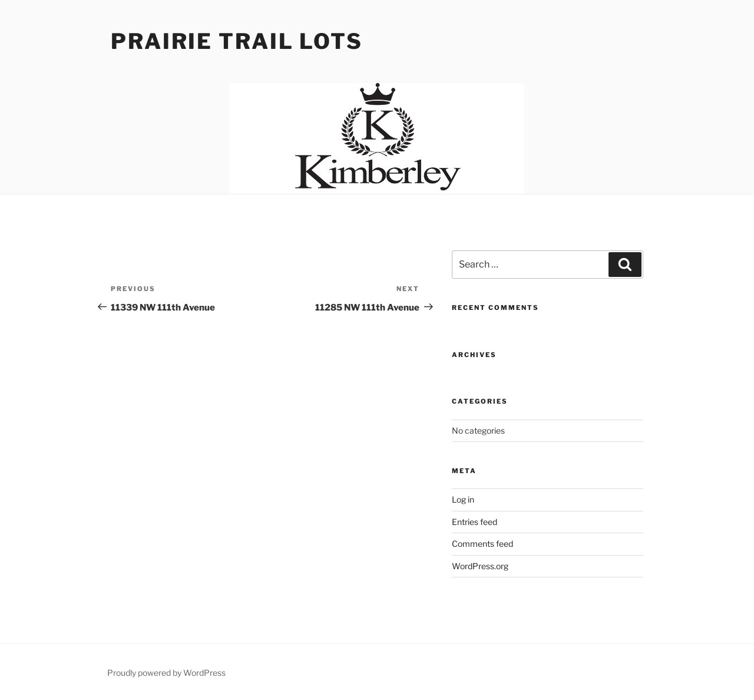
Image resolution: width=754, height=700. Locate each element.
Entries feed (474, 522)
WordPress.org (480, 566)
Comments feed (482, 544)
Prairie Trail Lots (237, 41)
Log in (463, 499)
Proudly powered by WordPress (166, 673)
